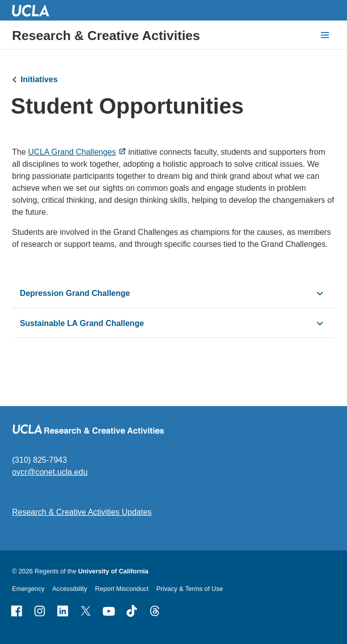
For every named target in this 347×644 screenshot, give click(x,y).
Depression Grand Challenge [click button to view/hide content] (75, 293)
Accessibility (70, 589)
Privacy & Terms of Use (190, 589)
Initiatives (39, 79)
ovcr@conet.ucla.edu (50, 472)
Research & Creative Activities (106, 36)
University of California (113, 571)
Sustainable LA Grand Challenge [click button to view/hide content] (82, 323)
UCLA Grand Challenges (72, 152)
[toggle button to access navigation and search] (325, 35)
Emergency (28, 589)
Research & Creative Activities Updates (82, 512)
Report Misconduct (122, 589)
